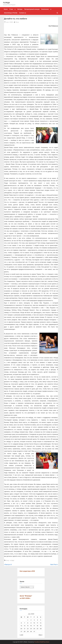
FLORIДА (7, 3)
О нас (11, 9)
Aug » (40, 635)
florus (17, 22)
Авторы (20, 9)
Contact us (23, 13)
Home (6, 9)
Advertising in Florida (11, 13)
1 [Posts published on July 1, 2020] (28, 620)
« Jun (21, 635)
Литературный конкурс (32, 9)
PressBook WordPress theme (42, 642)
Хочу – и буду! (10, 560)
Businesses (45, 9)
